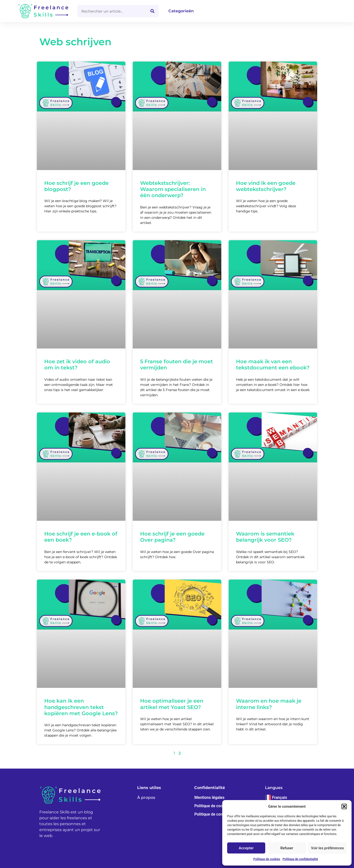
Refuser (287, 848)
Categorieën (181, 11)
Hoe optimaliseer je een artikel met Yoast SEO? (172, 704)
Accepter (246, 848)
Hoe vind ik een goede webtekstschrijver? (266, 186)
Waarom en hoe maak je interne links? (269, 704)
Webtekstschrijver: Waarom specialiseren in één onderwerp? (173, 189)
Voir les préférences (327, 848)
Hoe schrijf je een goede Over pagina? (172, 537)
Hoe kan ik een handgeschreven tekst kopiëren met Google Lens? (81, 707)
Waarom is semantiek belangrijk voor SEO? (265, 537)
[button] (344, 806)
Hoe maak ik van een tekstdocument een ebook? (273, 364)
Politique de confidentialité (300, 859)
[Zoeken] (152, 11)
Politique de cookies (267, 859)
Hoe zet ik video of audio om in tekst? (77, 364)
